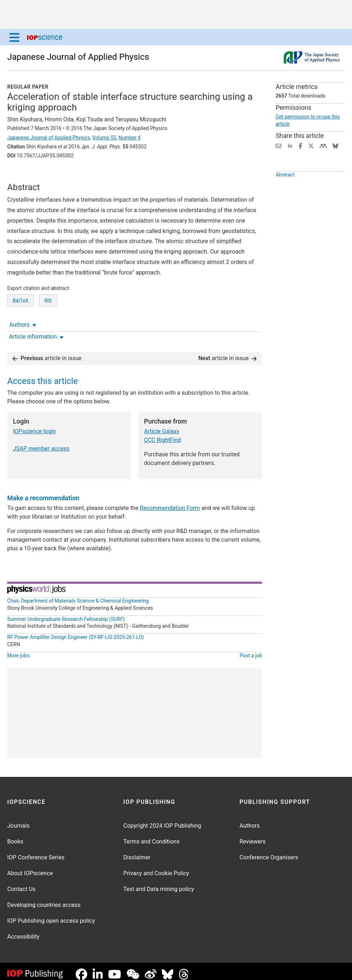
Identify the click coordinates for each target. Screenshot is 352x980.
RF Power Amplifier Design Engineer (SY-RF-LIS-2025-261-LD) (75, 631)
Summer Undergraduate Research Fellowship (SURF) (66, 613)
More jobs (18, 650)
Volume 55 (104, 138)
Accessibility (23, 931)
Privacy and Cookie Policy (156, 867)
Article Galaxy (162, 426)
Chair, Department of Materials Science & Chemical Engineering (78, 595)
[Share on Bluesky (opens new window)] (335, 145)
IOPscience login (34, 426)
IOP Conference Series (36, 852)
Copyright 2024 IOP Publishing (162, 820)
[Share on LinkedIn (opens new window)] (290, 145)
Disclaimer (137, 852)
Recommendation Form (170, 502)
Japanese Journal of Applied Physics (78, 57)
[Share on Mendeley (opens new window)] (323, 145)
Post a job (251, 650)
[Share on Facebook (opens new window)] (300, 145)
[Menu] (14, 37)
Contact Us (21, 883)
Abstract (285, 191)
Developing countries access (44, 899)
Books (15, 836)
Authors (23, 176)
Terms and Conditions (151, 836)
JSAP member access (41, 443)
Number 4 (130, 138)
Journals (18, 820)
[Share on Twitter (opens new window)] (311, 145)
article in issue (47, 352)
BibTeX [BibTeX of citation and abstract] (21, 327)
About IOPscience (30, 867)
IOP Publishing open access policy (51, 915)
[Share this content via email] (279, 145)
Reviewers (253, 836)
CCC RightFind (163, 434)
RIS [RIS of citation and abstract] (48, 327)
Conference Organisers (269, 852)
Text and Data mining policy (159, 883)
